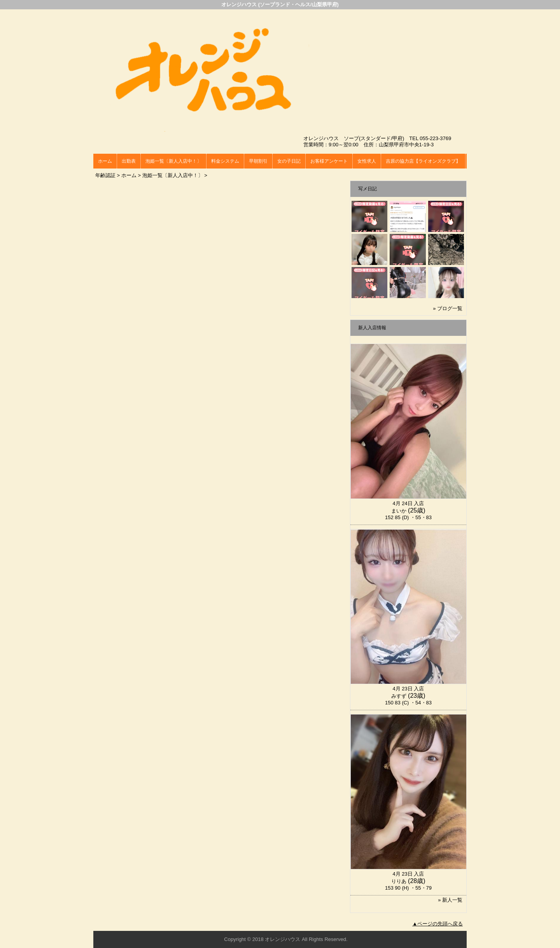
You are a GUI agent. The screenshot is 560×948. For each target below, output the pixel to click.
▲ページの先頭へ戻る (437, 924)
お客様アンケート (329, 161)
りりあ (399, 881)
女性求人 (367, 161)
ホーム (105, 161)
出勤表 (129, 161)
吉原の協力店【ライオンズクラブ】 (423, 161)
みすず (399, 696)
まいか (399, 511)
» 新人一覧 (450, 900)
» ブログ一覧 (448, 308)
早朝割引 (258, 161)
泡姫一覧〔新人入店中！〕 (173, 161)
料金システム (225, 161)
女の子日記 (289, 161)
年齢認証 (105, 175)
